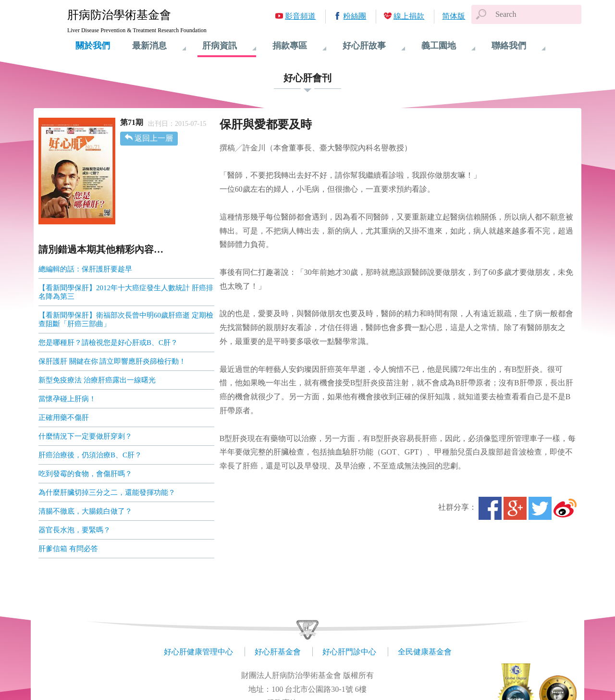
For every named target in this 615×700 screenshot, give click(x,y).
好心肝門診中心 (349, 652)
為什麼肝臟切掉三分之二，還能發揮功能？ (107, 492)
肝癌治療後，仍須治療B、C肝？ (90, 455)
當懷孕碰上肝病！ (67, 399)
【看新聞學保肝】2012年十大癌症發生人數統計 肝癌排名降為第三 (126, 292)
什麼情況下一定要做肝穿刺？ (85, 436)
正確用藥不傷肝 (64, 418)
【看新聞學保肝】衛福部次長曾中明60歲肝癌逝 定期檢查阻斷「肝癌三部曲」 (126, 319)
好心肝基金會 (278, 652)
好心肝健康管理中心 (198, 652)
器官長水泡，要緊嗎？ (74, 530)
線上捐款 (409, 16)
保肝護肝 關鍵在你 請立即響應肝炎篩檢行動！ (112, 361)
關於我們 (93, 46)
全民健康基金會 (425, 652)
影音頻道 (300, 16)
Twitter (540, 508)
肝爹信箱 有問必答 (68, 549)
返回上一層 (154, 138)
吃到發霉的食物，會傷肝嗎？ (85, 474)
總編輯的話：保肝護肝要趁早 (85, 269)
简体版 (454, 16)
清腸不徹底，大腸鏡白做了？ (85, 511)
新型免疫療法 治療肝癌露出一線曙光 (97, 380)
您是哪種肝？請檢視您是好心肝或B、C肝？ (108, 343)
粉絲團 (355, 16)
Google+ (515, 508)
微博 (565, 508)
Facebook (490, 508)
